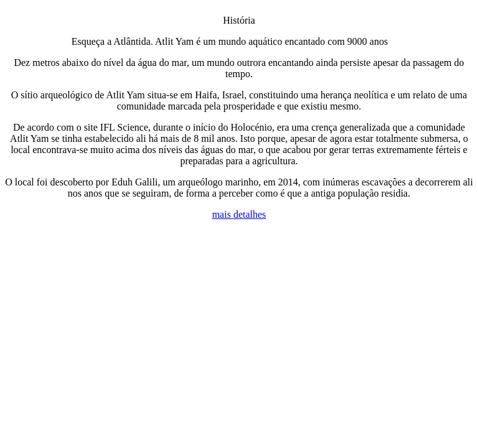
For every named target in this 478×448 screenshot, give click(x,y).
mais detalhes (239, 214)
